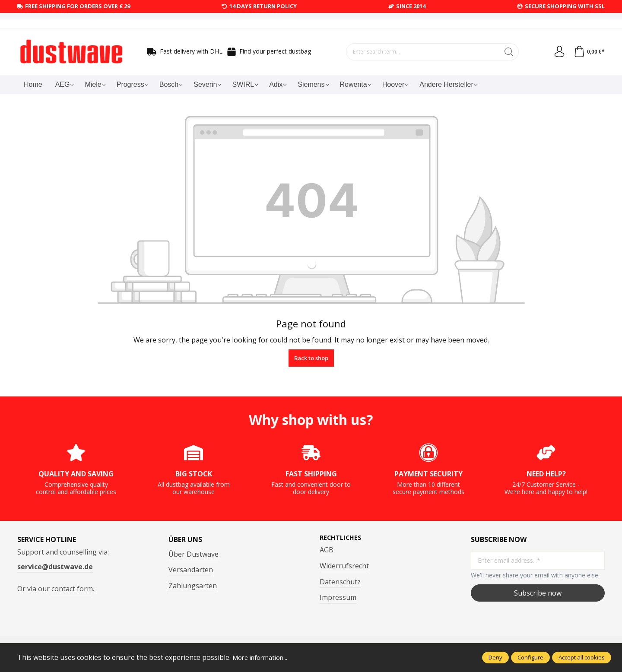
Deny (495, 657)
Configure (530, 657)
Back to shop (311, 358)
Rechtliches (343, 538)
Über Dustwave (194, 554)
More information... (263, 657)
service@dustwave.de (55, 567)
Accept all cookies (582, 657)
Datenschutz (340, 582)
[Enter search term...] (421, 52)
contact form (72, 589)
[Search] (507, 52)
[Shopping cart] (588, 52)
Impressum (338, 598)
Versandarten (191, 570)
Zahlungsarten (193, 586)
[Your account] (557, 52)
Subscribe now (538, 593)
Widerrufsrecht (344, 566)
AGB (327, 551)
